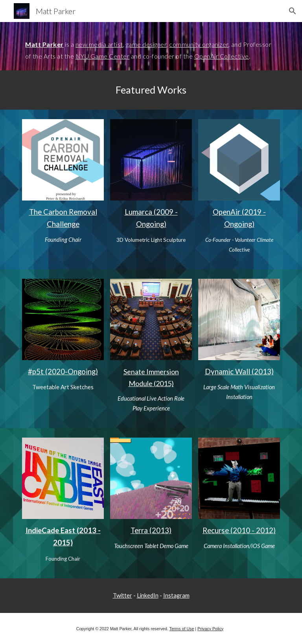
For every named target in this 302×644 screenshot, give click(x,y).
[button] (293, 11)
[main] (151, 46)
